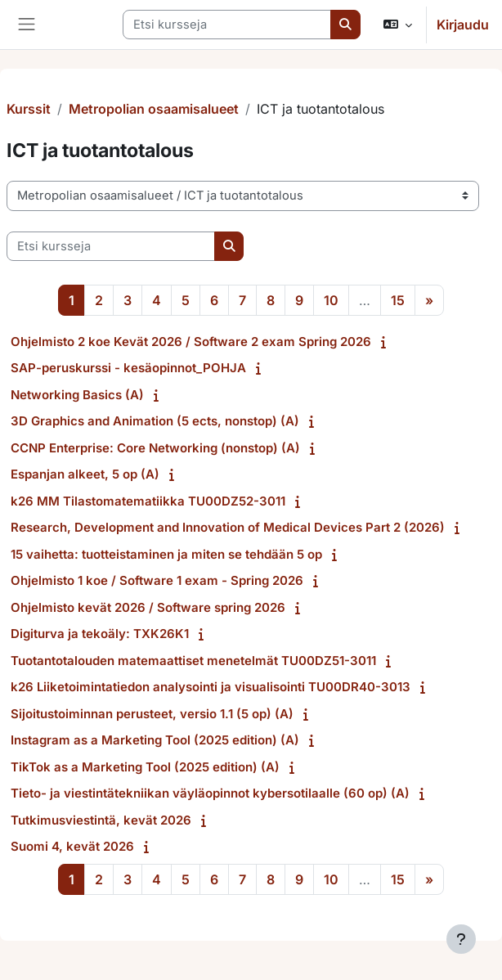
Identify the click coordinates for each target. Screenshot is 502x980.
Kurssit (29, 109)
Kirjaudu (463, 25)
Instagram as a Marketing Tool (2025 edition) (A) (155, 740)
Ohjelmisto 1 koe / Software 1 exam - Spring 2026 (157, 580)
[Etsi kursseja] (227, 25)
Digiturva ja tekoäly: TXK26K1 (100, 634)
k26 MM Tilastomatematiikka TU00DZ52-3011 (148, 501)
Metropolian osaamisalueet (154, 109)
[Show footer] (461, 939)
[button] (398, 25)
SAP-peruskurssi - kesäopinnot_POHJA (128, 368)
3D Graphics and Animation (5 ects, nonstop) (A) (155, 421)
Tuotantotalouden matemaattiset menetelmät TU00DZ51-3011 (193, 661)
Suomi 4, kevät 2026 (72, 846)
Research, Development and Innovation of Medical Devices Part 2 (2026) (228, 527)
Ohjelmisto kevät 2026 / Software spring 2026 (148, 607)
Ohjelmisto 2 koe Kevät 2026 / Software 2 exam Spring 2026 (191, 342)
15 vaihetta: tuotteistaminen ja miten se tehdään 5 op (166, 554)
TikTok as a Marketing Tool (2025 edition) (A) (145, 767)
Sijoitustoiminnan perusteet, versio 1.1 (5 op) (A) (152, 714)
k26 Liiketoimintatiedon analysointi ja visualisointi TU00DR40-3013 (211, 687)
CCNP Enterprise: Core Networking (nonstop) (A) (155, 448)
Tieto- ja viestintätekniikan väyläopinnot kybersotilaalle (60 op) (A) (210, 793)
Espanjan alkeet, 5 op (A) (85, 474)
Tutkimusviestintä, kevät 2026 (101, 820)
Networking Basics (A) (77, 395)
